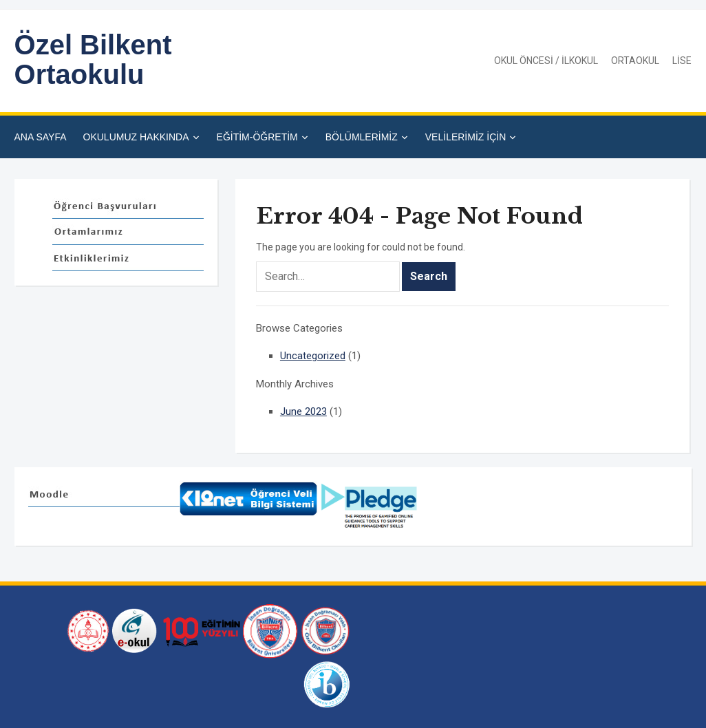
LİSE (682, 61)
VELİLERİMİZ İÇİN (466, 137)
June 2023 (303, 411)
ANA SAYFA (41, 137)
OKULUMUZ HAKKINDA (136, 137)
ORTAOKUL (635, 61)
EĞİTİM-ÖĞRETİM (257, 137)
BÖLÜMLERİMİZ (362, 137)
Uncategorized (313, 356)
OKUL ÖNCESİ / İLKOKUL (546, 61)
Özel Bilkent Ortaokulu (93, 60)
